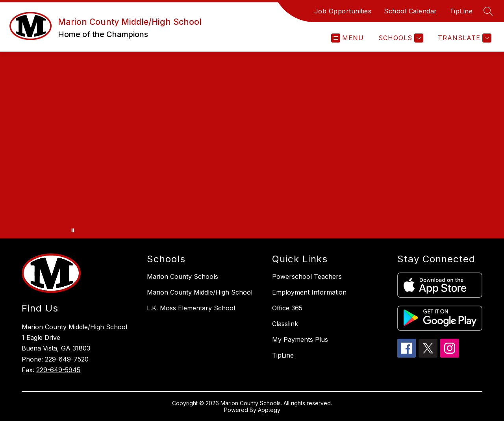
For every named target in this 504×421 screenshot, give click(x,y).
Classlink (285, 324)
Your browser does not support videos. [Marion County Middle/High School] (252, 145)
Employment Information (309, 292)
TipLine (461, 11)
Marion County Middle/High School (200, 292)
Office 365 (287, 308)
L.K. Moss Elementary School (191, 308)
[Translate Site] (464, 38)
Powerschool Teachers (307, 276)
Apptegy (269, 410)
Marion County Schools (183, 276)
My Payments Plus (300, 339)
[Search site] (488, 11)
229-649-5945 (58, 370)
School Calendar (410, 11)
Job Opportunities (343, 11)
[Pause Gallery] (73, 230)
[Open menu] (347, 38)
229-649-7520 (67, 359)
